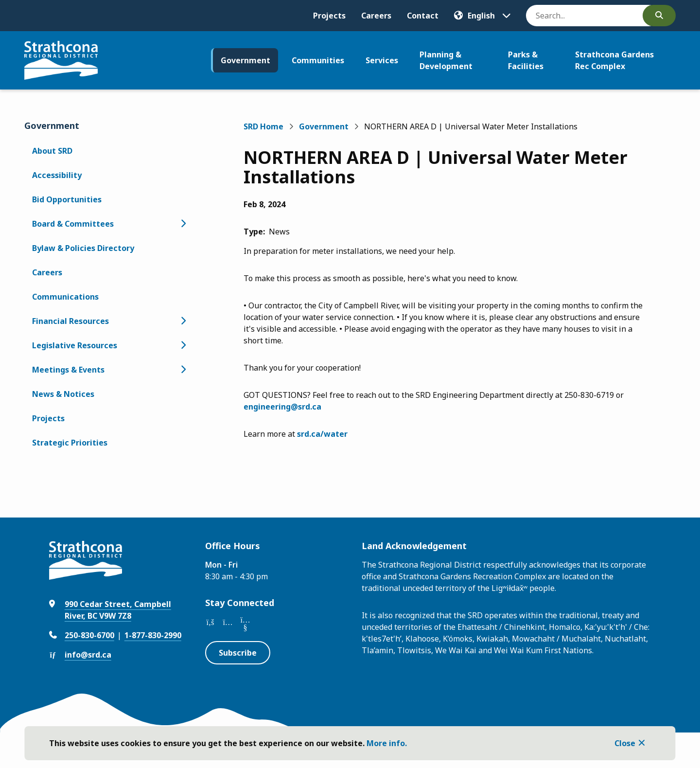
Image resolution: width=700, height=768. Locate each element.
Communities (318, 60)
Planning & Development (446, 60)
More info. (387, 743)
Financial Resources (70, 321)
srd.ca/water (322, 434)
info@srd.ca (88, 655)
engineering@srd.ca (282, 407)
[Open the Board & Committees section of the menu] (183, 224)
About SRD (52, 151)
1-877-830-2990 (153, 635)
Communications (65, 297)
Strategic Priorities (70, 443)
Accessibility (57, 175)
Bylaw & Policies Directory (83, 248)
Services (382, 60)
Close (625, 743)
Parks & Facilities (526, 60)
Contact (423, 16)
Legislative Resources (75, 345)
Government (245, 60)
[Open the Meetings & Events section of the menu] (183, 370)
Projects (329, 16)
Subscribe (238, 653)
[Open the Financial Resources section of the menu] (183, 321)
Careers (376, 16)
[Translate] (482, 16)
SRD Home (263, 126)
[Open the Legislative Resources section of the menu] (183, 345)
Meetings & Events (68, 370)
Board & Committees (73, 224)
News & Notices (63, 394)
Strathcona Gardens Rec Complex (614, 60)
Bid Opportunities (67, 199)
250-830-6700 (89, 635)
